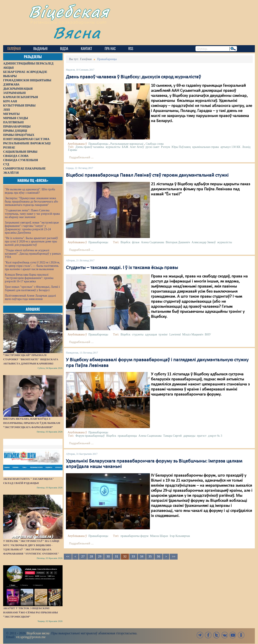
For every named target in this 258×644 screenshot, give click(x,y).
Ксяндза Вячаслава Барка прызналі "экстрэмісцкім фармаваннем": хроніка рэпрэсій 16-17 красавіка (29, 278)
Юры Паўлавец (181, 147)
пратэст (202, 436)
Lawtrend (175, 334)
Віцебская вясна (38, 633)
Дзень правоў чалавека (90, 147)
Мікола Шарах (159, 536)
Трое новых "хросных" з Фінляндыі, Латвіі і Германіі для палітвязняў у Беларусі (32, 288)
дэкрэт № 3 (215, 436)
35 (150, 557)
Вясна (77, 32)
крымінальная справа (206, 147)
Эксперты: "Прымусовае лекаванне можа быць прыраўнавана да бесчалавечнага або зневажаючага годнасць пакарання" (31, 202)
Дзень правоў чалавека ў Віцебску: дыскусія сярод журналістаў (133, 77)
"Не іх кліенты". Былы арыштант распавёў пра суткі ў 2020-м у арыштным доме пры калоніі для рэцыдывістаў (31, 241)
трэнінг (163, 334)
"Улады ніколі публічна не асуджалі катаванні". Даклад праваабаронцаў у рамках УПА (33, 254)
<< (68, 557)
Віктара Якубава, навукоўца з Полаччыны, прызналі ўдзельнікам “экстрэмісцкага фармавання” (32, 423)
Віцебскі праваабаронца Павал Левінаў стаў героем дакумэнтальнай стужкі (147, 175)
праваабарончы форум (134, 536)
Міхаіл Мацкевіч (193, 334)
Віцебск (125, 242)
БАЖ (125, 147)
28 (91, 557)
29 (100, 557)
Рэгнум (166, 147)
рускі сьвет (153, 147)
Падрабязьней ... (81, 158)
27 (83, 557)
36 (158, 557)
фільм (136, 242)
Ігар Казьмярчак (180, 536)
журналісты (113, 147)
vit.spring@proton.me (31, 637)
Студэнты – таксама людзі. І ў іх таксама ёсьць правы (122, 268)
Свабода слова (155, 144)
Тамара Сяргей (172, 436)
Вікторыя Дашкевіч (178, 242)
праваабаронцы (127, 436)
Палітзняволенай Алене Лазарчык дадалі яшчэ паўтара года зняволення (30, 297)
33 (133, 557)
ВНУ (208, 334)
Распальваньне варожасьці (127, 144)
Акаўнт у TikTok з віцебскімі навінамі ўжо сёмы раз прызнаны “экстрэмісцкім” (31, 612)
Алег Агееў (137, 147)
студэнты (138, 334)
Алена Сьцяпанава (152, 242)
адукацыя (151, 334)
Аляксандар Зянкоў (204, 242)
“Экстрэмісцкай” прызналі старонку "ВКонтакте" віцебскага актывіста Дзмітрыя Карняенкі (31, 359)
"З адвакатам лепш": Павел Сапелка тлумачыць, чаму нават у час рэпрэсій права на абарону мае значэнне (32, 214)
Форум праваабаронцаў (90, 436)
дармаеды (189, 436)
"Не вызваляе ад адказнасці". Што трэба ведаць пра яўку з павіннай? (30, 191)
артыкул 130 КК (230, 147)
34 (142, 557)
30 (108, 557)
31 (117, 557)
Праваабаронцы (98, 144)
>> (174, 557)
